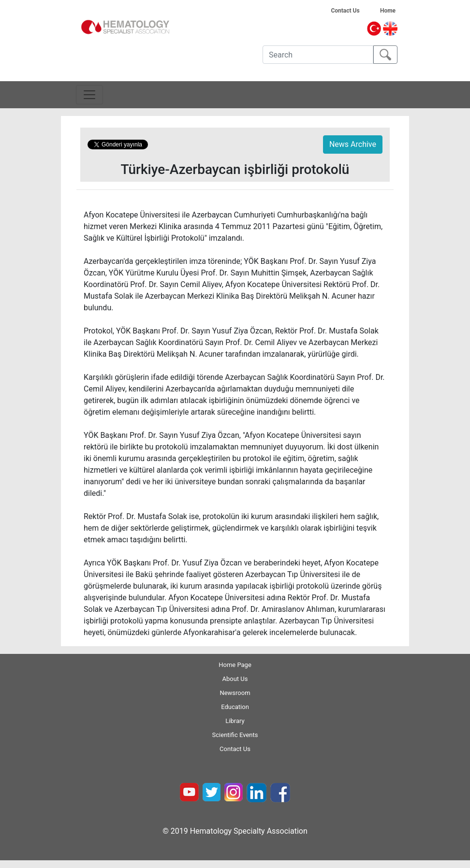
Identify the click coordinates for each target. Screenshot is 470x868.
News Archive (353, 144)
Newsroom (235, 693)
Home (395, 11)
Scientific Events (235, 735)
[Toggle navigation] (89, 95)
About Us (235, 679)
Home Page (235, 665)
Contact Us (349, 11)
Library (235, 721)
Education (235, 707)
